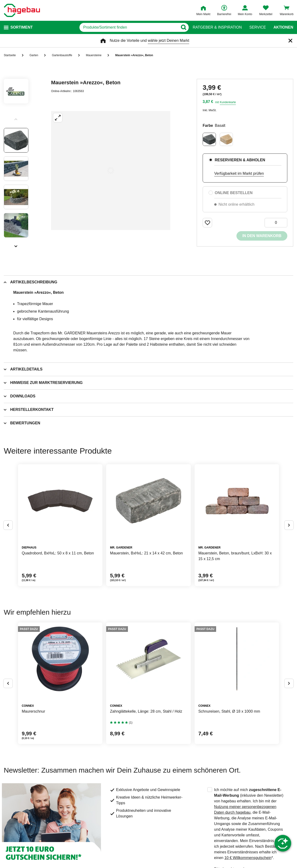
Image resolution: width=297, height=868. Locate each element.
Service (258, 27)
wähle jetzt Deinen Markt (168, 40)
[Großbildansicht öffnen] (111, 170)
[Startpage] (22, 10)
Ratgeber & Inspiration (217, 27)
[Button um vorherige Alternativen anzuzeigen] (8, 525)
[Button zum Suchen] (183, 27)
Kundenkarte (228, 102)
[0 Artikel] (276, 223)
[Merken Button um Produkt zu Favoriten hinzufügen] (207, 223)
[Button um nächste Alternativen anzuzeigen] (289, 525)
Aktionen (283, 27)
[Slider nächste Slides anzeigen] (16, 245)
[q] (129, 27)
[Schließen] (290, 41)
